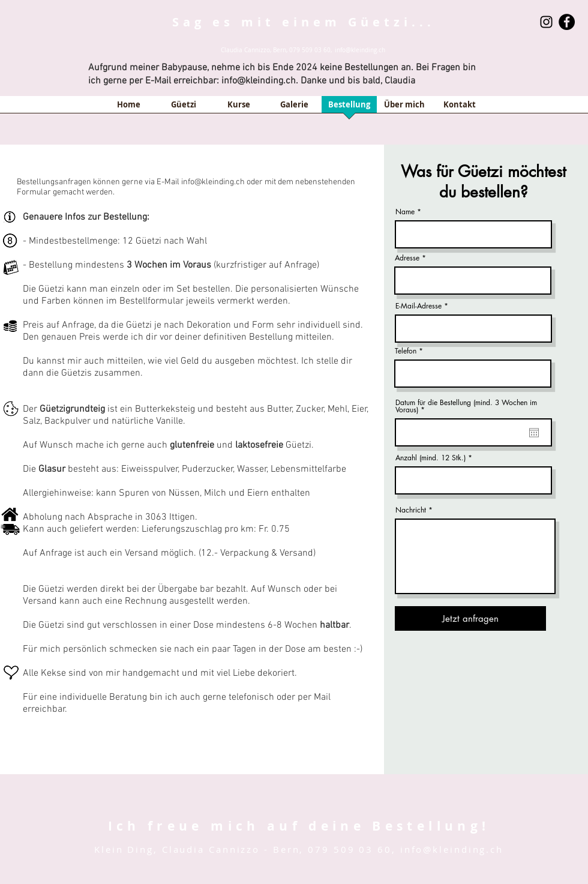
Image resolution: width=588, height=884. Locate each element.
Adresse (407, 258)
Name (405, 212)
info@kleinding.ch (360, 50)
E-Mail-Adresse (418, 306)
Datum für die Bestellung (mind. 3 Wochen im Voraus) (466, 406)
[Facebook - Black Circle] (567, 22)
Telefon (406, 351)
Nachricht (411, 510)
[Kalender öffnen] (534, 433)
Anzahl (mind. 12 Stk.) (430, 458)
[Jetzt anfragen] (470, 618)
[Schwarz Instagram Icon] (546, 22)
